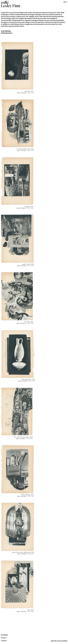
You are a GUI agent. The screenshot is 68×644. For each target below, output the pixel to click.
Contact (4, 641)
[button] (65, 2)
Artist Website (6, 31)
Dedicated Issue (7, 33)
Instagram (5, 635)
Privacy (4, 638)
